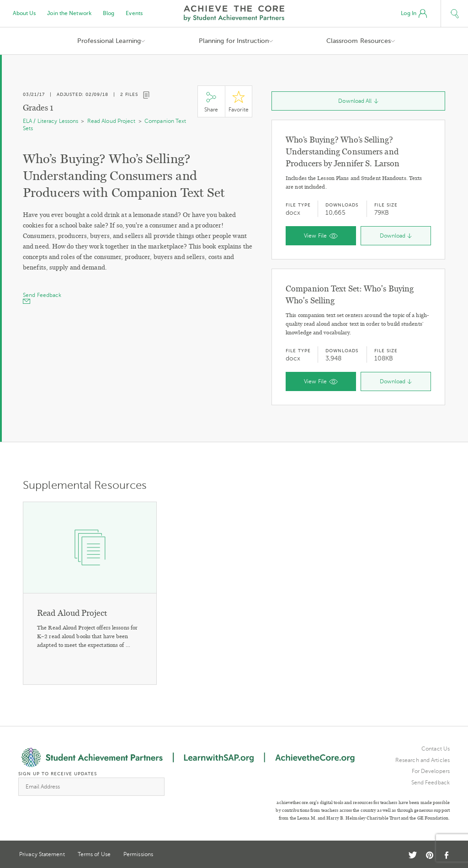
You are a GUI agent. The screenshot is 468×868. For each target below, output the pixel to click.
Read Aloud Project (112, 121)
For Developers (431, 771)
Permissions (138, 854)
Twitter (413, 855)
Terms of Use (94, 854)
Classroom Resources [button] (359, 41)
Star (239, 102)
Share (211, 102)
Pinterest (430, 855)
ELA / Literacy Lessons (51, 121)
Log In (414, 14)
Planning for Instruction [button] (234, 41)
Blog (109, 13)
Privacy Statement (42, 854)
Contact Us (436, 749)
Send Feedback (431, 783)
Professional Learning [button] (109, 41)
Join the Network (69, 13)
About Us (24, 13)
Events (134, 13)
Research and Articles (423, 760)
